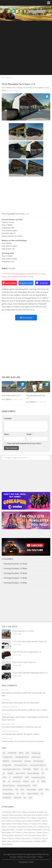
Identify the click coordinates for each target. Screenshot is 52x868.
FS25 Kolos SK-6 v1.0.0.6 (23, 631)
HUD (5, 777)
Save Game (6, 824)
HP (43, 773)
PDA (47, 790)
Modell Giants (8, 790)
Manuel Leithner (9, 786)
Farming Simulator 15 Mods (15, 583)
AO (4, 753)
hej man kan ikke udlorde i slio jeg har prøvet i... (21, 734)
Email (30, 434)
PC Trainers (17, 833)
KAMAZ (26, 781)
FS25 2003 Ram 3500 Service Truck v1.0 (30, 641)
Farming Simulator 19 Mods (15, 573)
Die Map (28, 761)
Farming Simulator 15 (38, 765)
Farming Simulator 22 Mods (15, 568)
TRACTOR (17, 798)
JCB (4, 781)
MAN (43, 781)
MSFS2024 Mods (20, 812)
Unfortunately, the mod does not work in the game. (23, 741)
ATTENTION (12, 753)
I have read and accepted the (23, 443)
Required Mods (33, 794)
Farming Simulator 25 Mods (15, 564)
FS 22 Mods (39, 827)
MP (17, 790)
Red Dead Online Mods (33, 815)
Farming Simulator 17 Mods (15, 578)
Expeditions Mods (25, 827)
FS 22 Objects (7, 78)
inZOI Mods (6, 812)
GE (4, 773)
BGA (27, 753)
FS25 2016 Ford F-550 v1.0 (24, 662)
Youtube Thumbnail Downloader (29, 830)
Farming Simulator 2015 (11, 769)
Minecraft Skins (14, 841)
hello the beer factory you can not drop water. (21, 703)
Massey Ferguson (24, 786)
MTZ (22, 790)
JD (9, 781)
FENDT (36, 769)
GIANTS (10, 773)
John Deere (16, 781)
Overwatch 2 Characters (31, 838)
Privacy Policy (35, 443)
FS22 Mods (32, 818)
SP (42, 794)
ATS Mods (17, 821)
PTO (23, 794)
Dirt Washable (38, 761)
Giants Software (33, 773)
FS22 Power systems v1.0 (11, 396)
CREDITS (6, 761)
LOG (33, 781)
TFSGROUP (7, 798)
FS (47, 769)
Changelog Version (22, 757)
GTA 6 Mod (27, 821)
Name (7, 434)
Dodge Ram (7, 765)
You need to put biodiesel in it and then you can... (22, 727)
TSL (25, 798)
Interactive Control (38, 777)
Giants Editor (20, 773)
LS (38, 781)
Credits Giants (17, 761)
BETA (21, 753)
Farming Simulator (21, 765)
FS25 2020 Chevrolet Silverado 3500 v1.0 (30, 673)
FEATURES (27, 769)
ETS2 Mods (42, 824)
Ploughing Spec (8, 794)
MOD (35, 786)
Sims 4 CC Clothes (9, 827)
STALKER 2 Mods (40, 821)
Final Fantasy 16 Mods (31, 841)
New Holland (31, 790)
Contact (31, 862)
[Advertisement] (26, 48)
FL (42, 769)
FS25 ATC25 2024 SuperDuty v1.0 (27, 652)
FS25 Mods (17, 824)
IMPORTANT (18, 777)
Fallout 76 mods (30, 824)
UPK (30, 798)
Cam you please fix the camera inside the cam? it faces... (25, 710)
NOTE (41, 790)
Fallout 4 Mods (14, 838)
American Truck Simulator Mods (28, 835)
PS (18, 794)
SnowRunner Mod (35, 812)
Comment (8, 418)
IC (10, 777)
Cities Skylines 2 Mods (32, 833)
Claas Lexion (36, 757)
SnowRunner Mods (18, 818)
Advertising (23, 862)
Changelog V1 (8, 757)
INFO (27, 777)
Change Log (36, 753)
